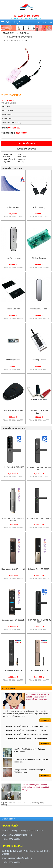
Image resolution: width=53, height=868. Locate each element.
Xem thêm (45, 720)
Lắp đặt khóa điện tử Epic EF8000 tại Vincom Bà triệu (26, 730)
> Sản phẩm (23, 33)
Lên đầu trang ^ (8, 819)
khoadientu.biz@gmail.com (20, 858)
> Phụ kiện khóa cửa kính (16, 41)
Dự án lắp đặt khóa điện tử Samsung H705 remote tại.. (26, 738)
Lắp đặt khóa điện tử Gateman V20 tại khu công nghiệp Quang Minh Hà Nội (36, 787)
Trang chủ (8, 33)
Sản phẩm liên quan (12, 168)
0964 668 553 (11, 128)
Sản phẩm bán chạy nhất (14, 428)
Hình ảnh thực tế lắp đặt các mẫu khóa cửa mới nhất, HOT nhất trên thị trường (38, 697)
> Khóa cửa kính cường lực (18, 37)
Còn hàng (12, 123)
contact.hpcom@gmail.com (20, 835)
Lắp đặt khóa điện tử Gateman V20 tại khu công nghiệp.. (27, 726)
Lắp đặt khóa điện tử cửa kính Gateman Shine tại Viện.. (27, 734)
